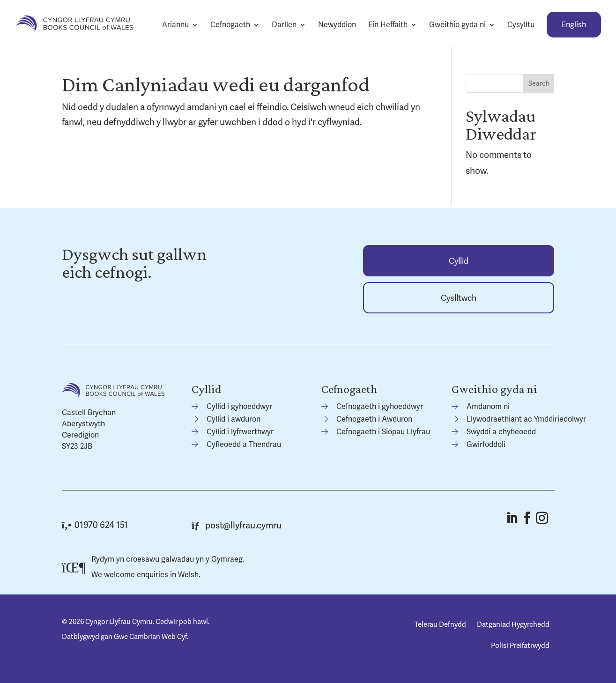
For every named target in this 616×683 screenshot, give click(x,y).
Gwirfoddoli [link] (486, 444)
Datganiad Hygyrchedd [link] (513, 624)
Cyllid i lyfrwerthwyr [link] (240, 432)
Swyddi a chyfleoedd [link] (501, 432)
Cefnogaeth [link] (230, 25)
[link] (74, 23)
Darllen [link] (284, 25)
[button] (512, 518)
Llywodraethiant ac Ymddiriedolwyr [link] (526, 419)
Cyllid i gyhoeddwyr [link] (239, 406)
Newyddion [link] (337, 25)
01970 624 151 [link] (95, 525)
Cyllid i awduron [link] (234, 419)
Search (539, 83)
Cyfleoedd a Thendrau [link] (244, 444)
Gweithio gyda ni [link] (457, 25)
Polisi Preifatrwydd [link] (520, 646)
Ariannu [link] (175, 25)
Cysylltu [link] (521, 25)
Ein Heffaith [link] (388, 25)
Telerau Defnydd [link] (440, 624)
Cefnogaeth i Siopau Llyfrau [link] (383, 432)
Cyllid (459, 261)
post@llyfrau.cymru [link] (237, 525)
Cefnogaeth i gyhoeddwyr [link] (380, 406)
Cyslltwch (459, 298)
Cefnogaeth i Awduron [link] (374, 419)
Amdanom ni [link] (488, 406)
